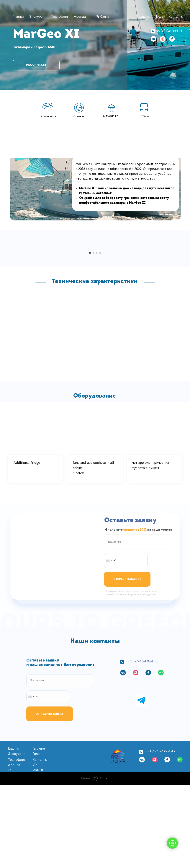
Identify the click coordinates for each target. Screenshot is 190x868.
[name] (138, 625)
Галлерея (144, 17)
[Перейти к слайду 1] (90, 336)
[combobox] (109, 644)
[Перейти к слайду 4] (100, 336)
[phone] (126, 644)
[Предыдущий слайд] (23, 289)
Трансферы (60, 17)
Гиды (160, 17)
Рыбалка (103, 17)
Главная (18, 17)
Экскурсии (38, 17)
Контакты (176, 17)
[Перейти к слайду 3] (97, 336)
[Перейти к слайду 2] (93, 336)
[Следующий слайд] (167, 289)
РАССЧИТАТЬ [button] (36, 65)
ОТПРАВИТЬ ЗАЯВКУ (127, 662)
